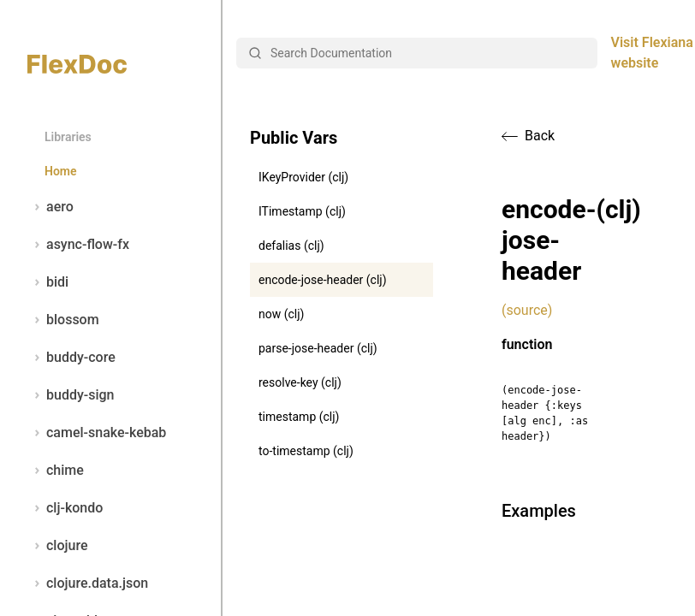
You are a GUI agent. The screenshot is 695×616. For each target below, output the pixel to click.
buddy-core (71, 358)
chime (56, 471)
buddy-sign (71, 395)
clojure (58, 546)
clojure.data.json (88, 583)
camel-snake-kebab (97, 433)
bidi (48, 282)
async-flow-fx (78, 245)
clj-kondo (65, 508)
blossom (63, 320)
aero (50, 207)
